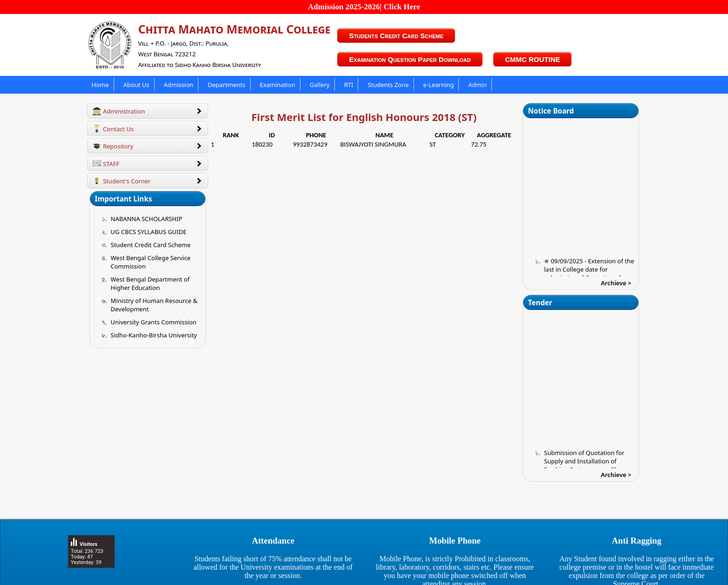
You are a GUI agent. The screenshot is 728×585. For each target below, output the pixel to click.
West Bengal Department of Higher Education (150, 283)
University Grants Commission (154, 322)
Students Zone (388, 85)
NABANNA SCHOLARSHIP (147, 219)
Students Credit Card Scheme (396, 36)
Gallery (320, 85)
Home (100, 85)
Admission (179, 85)
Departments (227, 85)
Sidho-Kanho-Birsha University (154, 335)
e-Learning (439, 85)
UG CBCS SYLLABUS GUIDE (149, 232)
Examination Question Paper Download (410, 59)
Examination (278, 85)
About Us (136, 85)
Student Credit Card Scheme (151, 245)
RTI (349, 85)
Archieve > (616, 283)
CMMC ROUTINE (532, 59)
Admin (477, 85)
